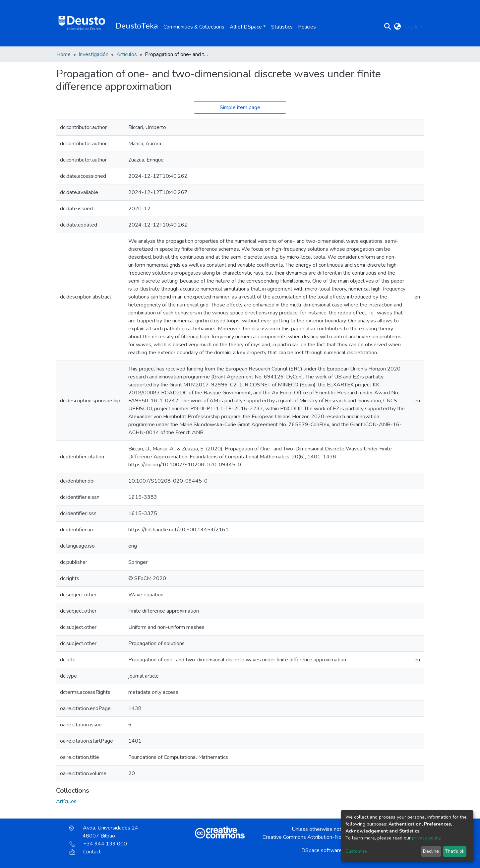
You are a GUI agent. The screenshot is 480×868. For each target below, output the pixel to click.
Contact (85, 852)
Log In (412, 27)
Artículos (127, 54)
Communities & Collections (194, 27)
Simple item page (240, 107)
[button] (398, 27)
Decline (431, 851)
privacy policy (426, 838)
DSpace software (322, 850)
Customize (356, 851)
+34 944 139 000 (98, 844)
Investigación (93, 54)
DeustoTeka (137, 26)
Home (63, 54)
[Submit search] (388, 27)
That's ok (455, 851)
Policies (307, 27)
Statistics (282, 27)
